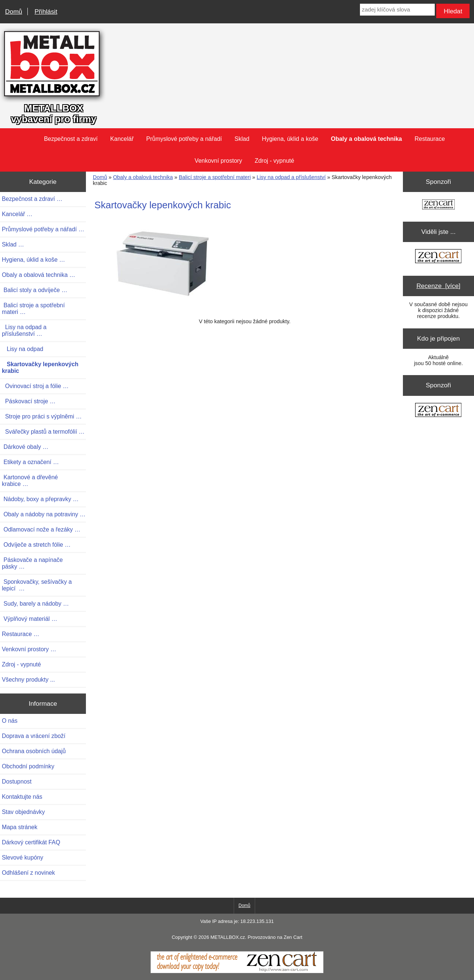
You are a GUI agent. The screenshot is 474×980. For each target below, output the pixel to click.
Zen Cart (293, 937)
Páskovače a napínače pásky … (32, 563)
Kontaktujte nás (22, 797)
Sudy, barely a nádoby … (35, 604)
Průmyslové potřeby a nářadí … (43, 229)
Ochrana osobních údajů (34, 751)
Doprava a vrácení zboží (34, 736)
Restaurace (430, 139)
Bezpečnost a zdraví (71, 139)
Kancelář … (17, 214)
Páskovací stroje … (29, 401)
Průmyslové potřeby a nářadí (184, 139)
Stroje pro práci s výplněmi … (42, 416)
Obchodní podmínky (28, 766)
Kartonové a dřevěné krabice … (30, 481)
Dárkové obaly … (25, 447)
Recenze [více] (438, 286)
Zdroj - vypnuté (275, 161)
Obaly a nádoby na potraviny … (44, 514)
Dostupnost (17, 782)
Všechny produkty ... (28, 680)
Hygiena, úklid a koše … (34, 260)
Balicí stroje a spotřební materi (215, 177)
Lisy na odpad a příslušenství (291, 177)
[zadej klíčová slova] (397, 10)
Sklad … (13, 244)
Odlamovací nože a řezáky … (41, 529)
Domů (14, 11)
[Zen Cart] (237, 971)
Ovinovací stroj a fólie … (35, 386)
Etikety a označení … (30, 462)
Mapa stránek (20, 827)
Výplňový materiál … (30, 619)
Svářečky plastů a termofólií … (43, 432)
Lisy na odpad (23, 349)
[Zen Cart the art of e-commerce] (438, 205)
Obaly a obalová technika (143, 177)
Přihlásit (46, 11)
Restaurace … (21, 634)
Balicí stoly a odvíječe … (35, 290)
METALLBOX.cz (228, 937)
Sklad (242, 139)
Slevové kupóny (23, 857)
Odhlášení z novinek (28, 873)
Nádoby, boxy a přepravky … (40, 499)
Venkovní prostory (218, 161)
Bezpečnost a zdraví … (32, 199)
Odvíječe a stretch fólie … (36, 545)
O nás (10, 721)
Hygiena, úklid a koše (290, 139)
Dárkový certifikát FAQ (31, 842)
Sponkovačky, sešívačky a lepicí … (37, 585)
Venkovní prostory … (29, 649)
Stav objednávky (23, 812)
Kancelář (122, 139)
